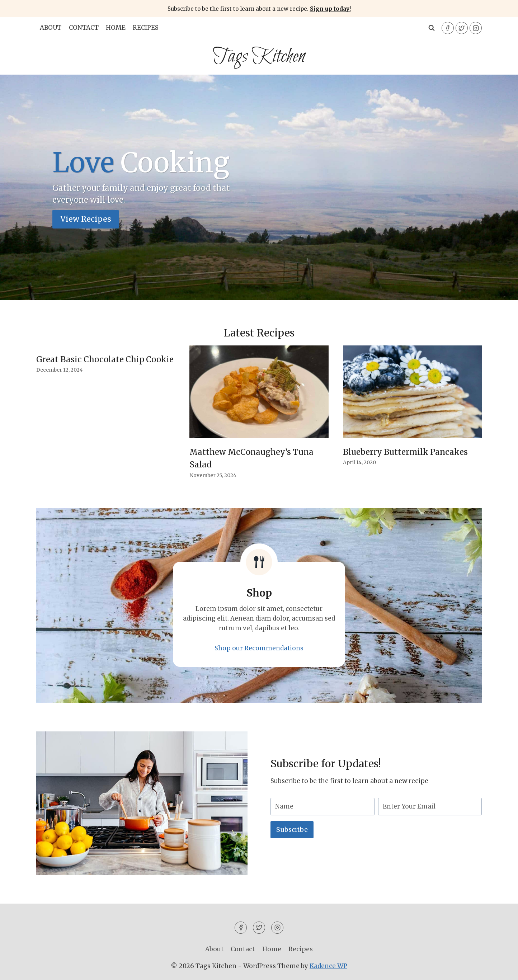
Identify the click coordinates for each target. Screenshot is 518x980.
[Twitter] (462, 28)
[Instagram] (476, 28)
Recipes (146, 28)
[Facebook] (448, 28)
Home (116, 28)
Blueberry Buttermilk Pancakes (405, 452)
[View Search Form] (432, 28)
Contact (84, 28)
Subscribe (292, 830)
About (51, 28)
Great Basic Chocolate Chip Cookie (105, 359)
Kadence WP (328, 966)
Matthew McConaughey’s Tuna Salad (251, 458)
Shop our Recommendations (259, 648)
